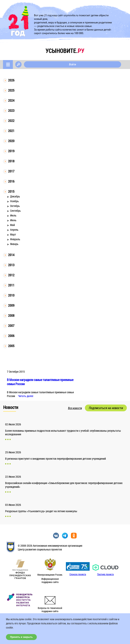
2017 (11, 171)
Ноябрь (14, 201)
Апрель (14, 230)
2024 (11, 100)
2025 (11, 90)
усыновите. (65, 51)
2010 (11, 295)
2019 (11, 151)
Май (12, 225)
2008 (11, 315)
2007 (11, 326)
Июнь (13, 220)
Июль (13, 215)
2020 (11, 141)
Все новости (75, 408)
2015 (11, 191)
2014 (11, 255)
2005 (11, 346)
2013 (11, 265)
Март (13, 234)
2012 (11, 275)
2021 (11, 131)
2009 (11, 305)
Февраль (15, 239)
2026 (11, 80)
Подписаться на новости (106, 408)
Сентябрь (15, 211)
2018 (11, 161)
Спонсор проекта (78, 574)
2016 (11, 181)
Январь (14, 244)
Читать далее (26, 396)
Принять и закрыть (21, 637)
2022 (11, 121)
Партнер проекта (105, 574)
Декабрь (15, 196)
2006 (11, 336)
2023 (11, 111)
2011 (11, 285)
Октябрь (15, 206)
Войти (73, 64)
